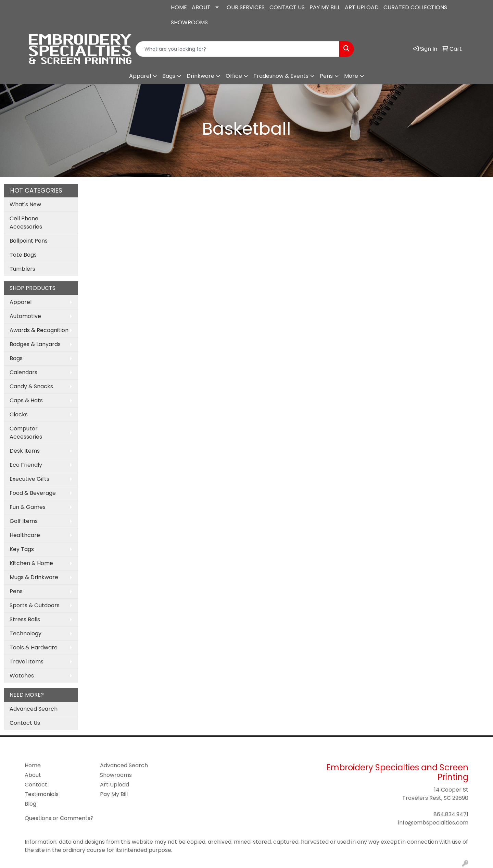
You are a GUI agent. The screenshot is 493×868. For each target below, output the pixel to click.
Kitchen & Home (31, 563)
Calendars (23, 372)
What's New (25, 204)
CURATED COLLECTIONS (415, 7)
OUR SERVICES (246, 7)
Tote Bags (23, 255)
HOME (179, 7)
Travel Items (27, 662)
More (351, 76)
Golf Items (24, 521)
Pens (326, 76)
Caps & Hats (26, 400)
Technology (26, 633)
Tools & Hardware (34, 647)
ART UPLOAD (362, 7)
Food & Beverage (33, 493)
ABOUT (201, 7)
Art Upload (115, 785)
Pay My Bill (114, 794)
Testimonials (42, 794)
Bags (169, 76)
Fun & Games (28, 507)
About (33, 775)
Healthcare (25, 535)
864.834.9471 (26, 15)
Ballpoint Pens (29, 241)
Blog (30, 804)
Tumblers (22, 269)
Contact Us (25, 723)
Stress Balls (25, 619)
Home (33, 765)
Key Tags (22, 549)
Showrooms (116, 775)
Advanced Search (34, 709)
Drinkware (200, 76)
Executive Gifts (29, 479)
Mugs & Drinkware (34, 577)
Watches (22, 676)
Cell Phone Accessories (26, 223)
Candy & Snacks (31, 386)
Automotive (25, 316)
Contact (36, 785)
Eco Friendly (26, 465)
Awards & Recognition (39, 330)
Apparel (140, 76)
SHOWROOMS (189, 22)
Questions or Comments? (59, 818)
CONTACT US (287, 7)
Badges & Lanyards (35, 344)
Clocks (19, 414)
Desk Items (25, 451)
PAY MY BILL (325, 7)
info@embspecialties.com (90, 15)
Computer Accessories (26, 433)
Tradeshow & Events (281, 76)
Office (234, 76)
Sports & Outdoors (35, 605)
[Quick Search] (238, 49)
